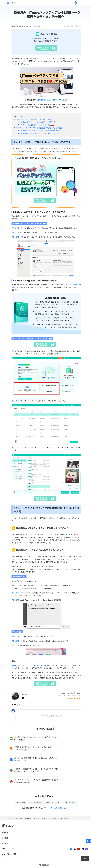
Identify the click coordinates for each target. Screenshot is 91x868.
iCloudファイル (49, 318)
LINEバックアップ (53, 781)
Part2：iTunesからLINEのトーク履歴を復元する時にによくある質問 (40, 128)
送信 (85, 838)
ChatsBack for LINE (55, 298)
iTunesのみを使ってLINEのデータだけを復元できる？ (41, 131)
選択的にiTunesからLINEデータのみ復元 (52, 100)
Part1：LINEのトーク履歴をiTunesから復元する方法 (34, 119)
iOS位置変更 (21, 781)
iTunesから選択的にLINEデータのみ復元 (38, 125)
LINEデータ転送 (69, 781)
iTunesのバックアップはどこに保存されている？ (40, 133)
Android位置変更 (36, 781)
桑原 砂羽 (26, 694)
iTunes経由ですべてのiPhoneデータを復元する (39, 122)
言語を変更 (46, 844)
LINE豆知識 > (20, 797)
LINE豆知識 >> (38, 26)
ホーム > (13, 797)
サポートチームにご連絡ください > (57, 787)
